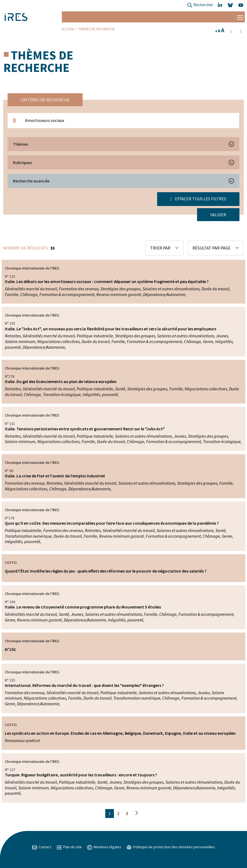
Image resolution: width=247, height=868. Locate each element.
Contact (42, 847)
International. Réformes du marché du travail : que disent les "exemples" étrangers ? (84, 685)
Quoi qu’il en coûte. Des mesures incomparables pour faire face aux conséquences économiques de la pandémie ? (112, 523)
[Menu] (240, 17)
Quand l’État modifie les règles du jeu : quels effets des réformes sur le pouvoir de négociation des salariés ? (106, 571)
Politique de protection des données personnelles (171, 847)
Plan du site (69, 847)
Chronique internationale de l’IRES (32, 268)
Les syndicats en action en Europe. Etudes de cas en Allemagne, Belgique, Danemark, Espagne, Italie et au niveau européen (120, 733)
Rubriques (22, 162)
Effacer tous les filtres (198, 199)
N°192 (10, 649)
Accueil (68, 29)
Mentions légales (104, 847)
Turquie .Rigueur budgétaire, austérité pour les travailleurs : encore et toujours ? (81, 775)
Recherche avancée (31, 181)
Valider (218, 215)
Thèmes (21, 144)
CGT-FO (11, 563)
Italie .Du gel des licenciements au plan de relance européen (61, 381)
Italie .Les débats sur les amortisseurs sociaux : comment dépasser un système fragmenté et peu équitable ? (107, 281)
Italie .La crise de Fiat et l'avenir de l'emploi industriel (55, 476)
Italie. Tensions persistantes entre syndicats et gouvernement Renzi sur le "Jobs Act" (85, 429)
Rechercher (200, 5)
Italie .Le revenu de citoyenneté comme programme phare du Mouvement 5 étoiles (83, 607)
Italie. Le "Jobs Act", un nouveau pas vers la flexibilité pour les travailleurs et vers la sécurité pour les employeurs (111, 329)
